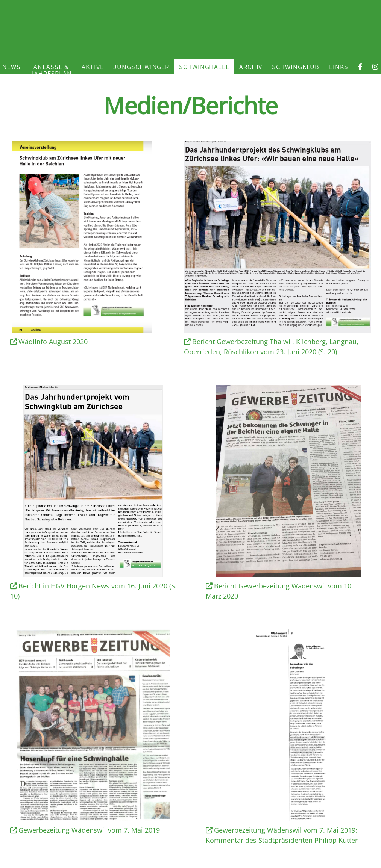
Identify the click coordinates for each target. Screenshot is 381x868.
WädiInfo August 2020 (49, 342)
